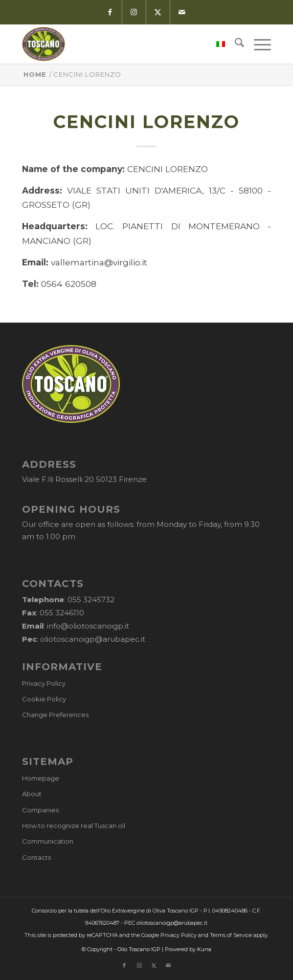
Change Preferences (55, 715)
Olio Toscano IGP (139, 949)
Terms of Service (231, 935)
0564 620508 (69, 284)
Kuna (204, 949)
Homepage (41, 778)
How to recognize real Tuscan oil (74, 826)
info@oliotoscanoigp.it (88, 626)
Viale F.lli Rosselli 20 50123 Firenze (84, 479)
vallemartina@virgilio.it (99, 262)
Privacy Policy (44, 683)
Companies (40, 810)
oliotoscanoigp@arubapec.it (93, 639)
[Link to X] (158, 12)
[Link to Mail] (182, 12)
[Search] (235, 44)
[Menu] (258, 44)
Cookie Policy (44, 699)
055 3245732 (91, 599)
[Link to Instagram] (134, 12)
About (32, 794)
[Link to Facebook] (110, 12)
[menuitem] (216, 44)
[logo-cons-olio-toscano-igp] (122, 44)
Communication (48, 841)
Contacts (36, 857)
